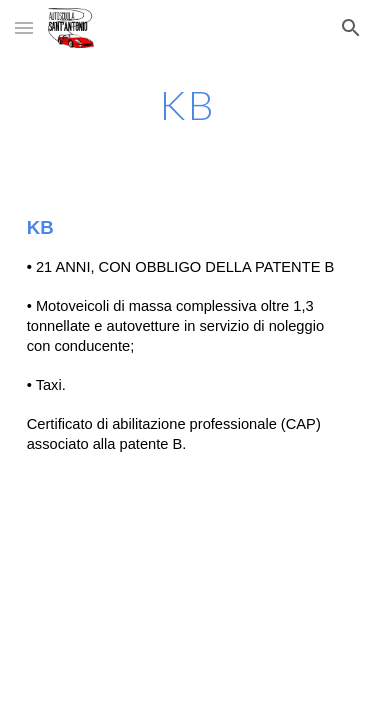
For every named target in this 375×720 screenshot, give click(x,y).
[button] (24, 27)
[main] (188, 105)
